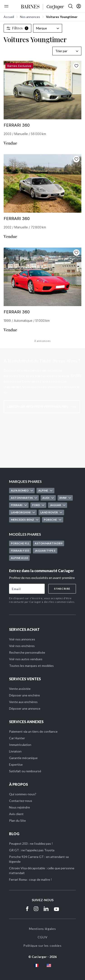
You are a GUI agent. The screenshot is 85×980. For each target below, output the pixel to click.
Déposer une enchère (24, 695)
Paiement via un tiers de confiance (33, 731)
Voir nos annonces (22, 639)
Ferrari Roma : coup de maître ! (30, 879)
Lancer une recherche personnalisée (42, 407)
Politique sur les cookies (42, 945)
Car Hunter (17, 738)
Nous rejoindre (19, 807)
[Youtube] (57, 909)
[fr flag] (36, 965)
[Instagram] (36, 909)
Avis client (16, 814)
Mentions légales (42, 929)
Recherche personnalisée (27, 652)
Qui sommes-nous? (23, 794)
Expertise (16, 764)
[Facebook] (27, 909)
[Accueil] (43, 7)
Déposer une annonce (25, 708)
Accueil (9, 17)
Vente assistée (20, 689)
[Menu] (6, 6)
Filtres (17, 28)
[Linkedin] (46, 909)
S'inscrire (62, 589)
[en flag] (49, 965)
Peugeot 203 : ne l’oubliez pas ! (31, 843)
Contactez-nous (21, 801)
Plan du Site (17, 820)
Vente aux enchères (23, 702)
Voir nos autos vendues (26, 659)
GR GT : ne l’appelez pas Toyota (32, 850)
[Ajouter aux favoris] (76, 66)
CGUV (43, 937)
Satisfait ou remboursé (25, 771)
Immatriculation (20, 745)
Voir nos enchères (22, 646)
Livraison (15, 751)
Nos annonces (30, 17)
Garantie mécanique (23, 758)
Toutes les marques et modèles (31, 666)
